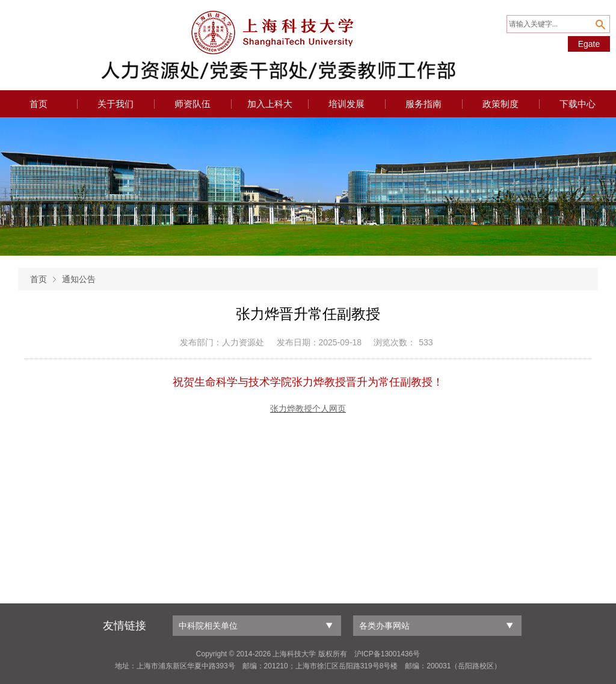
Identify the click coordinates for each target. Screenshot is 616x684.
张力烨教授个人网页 (308, 409)
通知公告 (79, 279)
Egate (589, 44)
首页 (38, 279)
